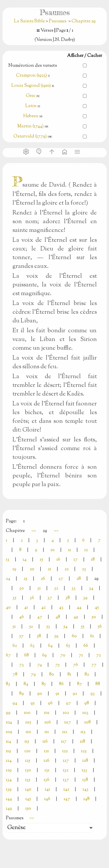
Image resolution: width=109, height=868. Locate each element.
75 (57, 665)
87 (79, 684)
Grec (31, 96)
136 (47, 780)
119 (8, 751)
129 (9, 770)
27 (61, 579)
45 (97, 608)
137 (66, 780)
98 (87, 703)
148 (86, 799)
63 (32, 646)
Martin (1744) (31, 126)
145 (28, 799)
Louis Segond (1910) (32, 86)
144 (9, 799)
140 (28, 789)
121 (46, 751)
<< (34, 531)
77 (94, 665)
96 (50, 703)
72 (99, 655)
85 (44, 684)
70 (63, 655)
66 (86, 646)
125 (28, 761)
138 (85, 780)
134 (9, 780)
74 (40, 665)
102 (66, 713)
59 (56, 636)
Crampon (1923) (32, 76)
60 (74, 636)
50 (94, 617)
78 (15, 675)
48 (58, 617)
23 (84, 569)
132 (66, 770)
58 (39, 636)
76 (75, 665)
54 (65, 627)
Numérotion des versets (33, 66)
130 (28, 770)
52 (31, 627)
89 (22, 694)
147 (67, 799)
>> (56, 531)
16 (58, 560)
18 (93, 560)
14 (25, 560)
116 (45, 742)
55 (83, 627)
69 (44, 655)
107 (68, 722)
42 (43, 608)
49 (76, 617)
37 (50, 598)
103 (85, 713)
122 (65, 751)
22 (67, 569)
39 (85, 598)
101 (47, 713)
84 (26, 684)
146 (47, 799)
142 (66, 789)
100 (27, 713)
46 (22, 617)
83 (8, 684)
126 (47, 761)
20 (32, 569)
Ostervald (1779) (30, 137)
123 (84, 751)
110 (28, 732)
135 (28, 780)
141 (47, 789)
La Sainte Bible (30, 21)
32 (56, 588)
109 (9, 732)
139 (9, 789)
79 (33, 675)
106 (48, 722)
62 (15, 646)
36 (32, 598)
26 (43, 579)
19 (14, 569)
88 (98, 684)
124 (9, 761)
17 (76, 560)
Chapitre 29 (84, 21)
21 (49, 569)
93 (93, 694)
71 (81, 655)
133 (84, 770)
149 (9, 809)
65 (68, 646)
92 (75, 694)
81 (69, 675)
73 (22, 665)
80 (52, 675)
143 (85, 789)
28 (79, 579)
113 (83, 732)
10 (53, 550)
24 (8, 579)
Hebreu (31, 116)
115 (27, 742)
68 (26, 655)
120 (27, 751)
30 (22, 588)
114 (8, 742)
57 (21, 636)
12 (86, 550)
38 (68, 598)
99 (8, 713)
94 (15, 703)
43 (61, 608)
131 (47, 770)
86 (61, 684)
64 (50, 646)
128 (85, 761)
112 (65, 732)
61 (92, 636)
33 (74, 588)
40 (8, 608)
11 (69, 550)
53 (48, 627)
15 (41, 560)
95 (33, 703)
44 (79, 608)
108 (87, 722)
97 (68, 703)
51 (14, 627)
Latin (31, 106)
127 (66, 761)
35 (14, 598)
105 (28, 722)
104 (9, 722)
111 (47, 732)
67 (8, 655)
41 (26, 608)
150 (28, 809)
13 (8, 560)
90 (40, 694)
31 (39, 588)
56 (100, 627)
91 (57, 694)
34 (91, 588)
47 (40, 617)
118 (83, 742)
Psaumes (58, 21)
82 (87, 675)
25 (25, 579)
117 (64, 742)
